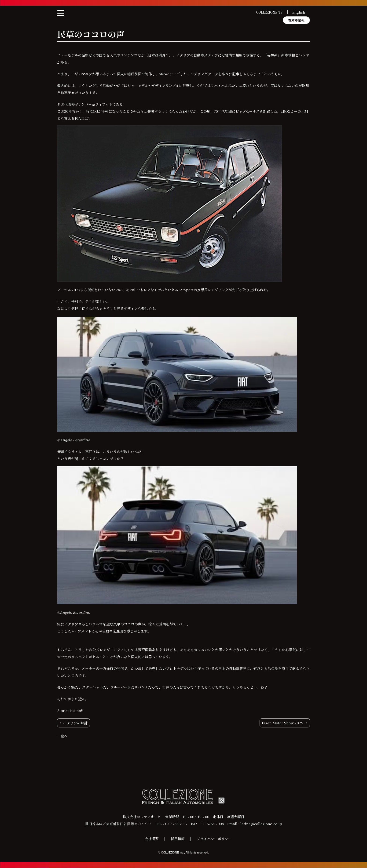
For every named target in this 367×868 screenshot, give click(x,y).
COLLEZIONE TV (269, 12)
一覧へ (62, 736)
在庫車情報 (296, 20)
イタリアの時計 (75, 723)
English (299, 12)
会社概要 (152, 839)
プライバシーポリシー (214, 839)
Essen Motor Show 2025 (282, 723)
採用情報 (178, 839)
